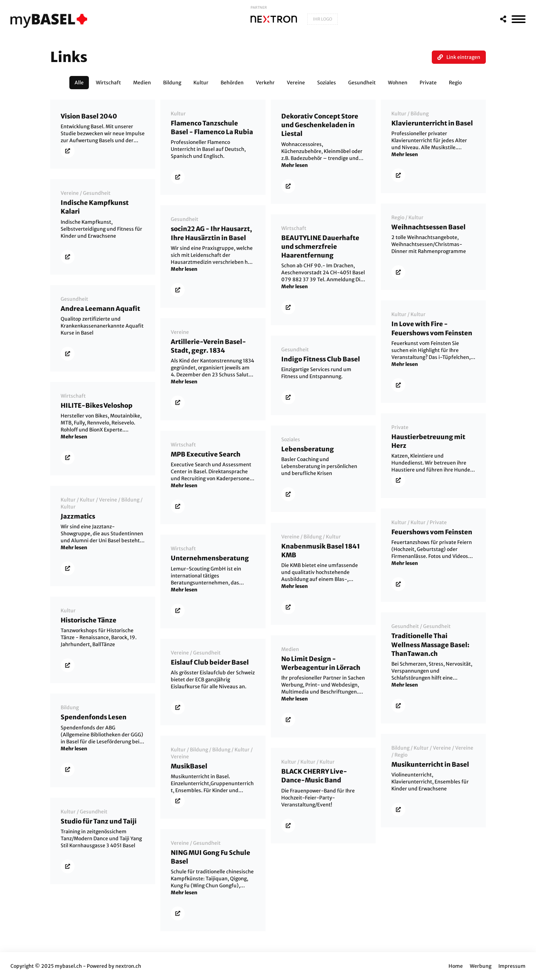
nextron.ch (128, 966)
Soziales (291, 439)
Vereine (70, 193)
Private (400, 427)
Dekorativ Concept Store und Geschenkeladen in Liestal (320, 125)
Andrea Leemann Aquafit (100, 309)
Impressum (512, 966)
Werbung (481, 966)
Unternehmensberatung (210, 558)
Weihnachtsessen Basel (428, 227)
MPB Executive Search (206, 454)
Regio (398, 217)
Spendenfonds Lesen (94, 717)
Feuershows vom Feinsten (432, 532)
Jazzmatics (78, 516)
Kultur (178, 114)
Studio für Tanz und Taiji (99, 821)
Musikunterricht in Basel (430, 764)
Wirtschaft (294, 228)
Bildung (420, 114)
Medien (290, 649)
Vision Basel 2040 (89, 116)
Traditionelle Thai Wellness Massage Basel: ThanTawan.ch (430, 645)
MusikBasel (189, 766)
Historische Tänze (89, 620)
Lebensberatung (308, 449)
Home (456, 966)
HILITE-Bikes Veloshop (97, 405)
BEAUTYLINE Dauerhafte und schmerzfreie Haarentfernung (320, 247)
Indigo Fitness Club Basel (321, 359)
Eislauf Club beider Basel (210, 662)
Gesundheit (97, 193)
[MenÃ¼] (519, 19)
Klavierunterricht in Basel (432, 123)
